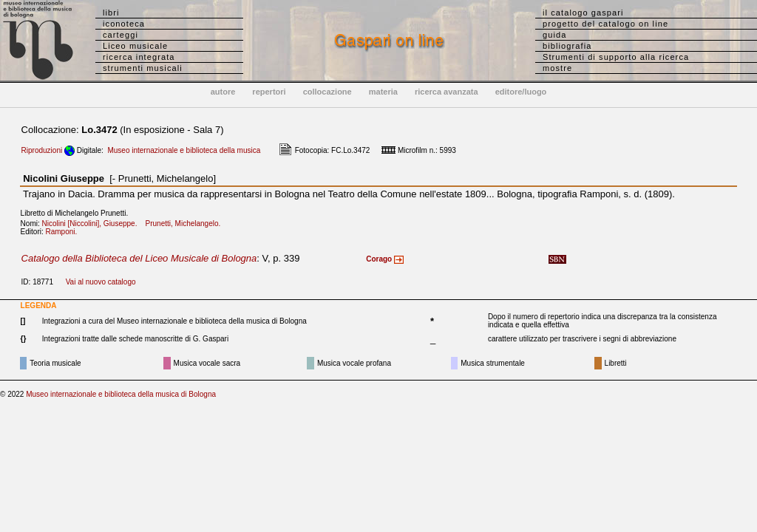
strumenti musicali (143, 68)
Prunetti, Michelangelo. (186, 224)
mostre (557, 68)
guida (554, 35)
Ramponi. (65, 232)
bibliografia (567, 46)
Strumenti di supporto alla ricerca (616, 57)
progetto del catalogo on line (605, 24)
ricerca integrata (139, 57)
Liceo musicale (135, 46)
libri (111, 13)
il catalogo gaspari (583, 13)
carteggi (120, 35)
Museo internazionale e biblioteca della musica (184, 150)
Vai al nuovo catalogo (101, 282)
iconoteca (124, 24)
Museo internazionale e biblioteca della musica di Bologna (121, 394)
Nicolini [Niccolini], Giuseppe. (93, 224)
